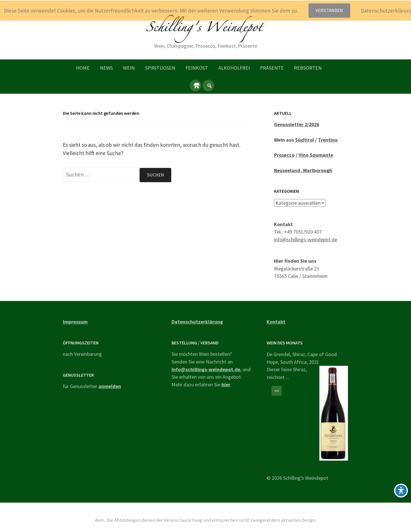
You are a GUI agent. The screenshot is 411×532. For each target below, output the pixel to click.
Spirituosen (160, 68)
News (106, 68)
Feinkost (197, 68)
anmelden (110, 386)
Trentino (328, 140)
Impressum (75, 321)
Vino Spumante (316, 155)
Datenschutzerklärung (197, 321)
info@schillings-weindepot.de (306, 239)
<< (277, 391)
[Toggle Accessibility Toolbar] (401, 491)
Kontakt (276, 321)
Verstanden (329, 10)
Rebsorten (308, 68)
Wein (129, 68)
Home (83, 68)
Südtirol (305, 140)
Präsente (272, 68)
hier (226, 385)
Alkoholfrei (234, 68)
